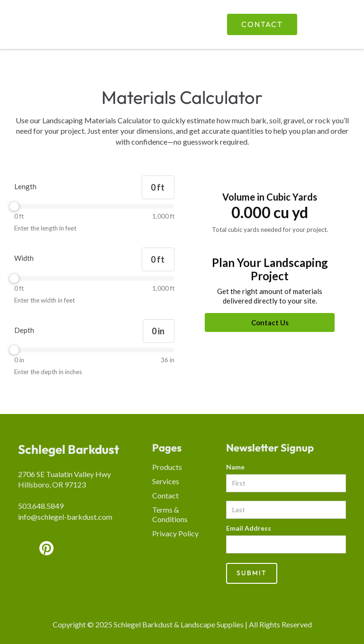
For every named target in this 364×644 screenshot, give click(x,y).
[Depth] (159, 331)
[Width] (158, 259)
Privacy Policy (175, 533)
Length (25, 186)
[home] (82, 25)
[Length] (158, 187)
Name (235, 467)
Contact (262, 24)
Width (24, 258)
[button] (330, 24)
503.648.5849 (41, 506)
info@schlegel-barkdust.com (65, 517)
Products (167, 467)
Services (166, 481)
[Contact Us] (270, 322)
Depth (24, 330)
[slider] (94, 206)
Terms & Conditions (170, 514)
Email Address (249, 528)
